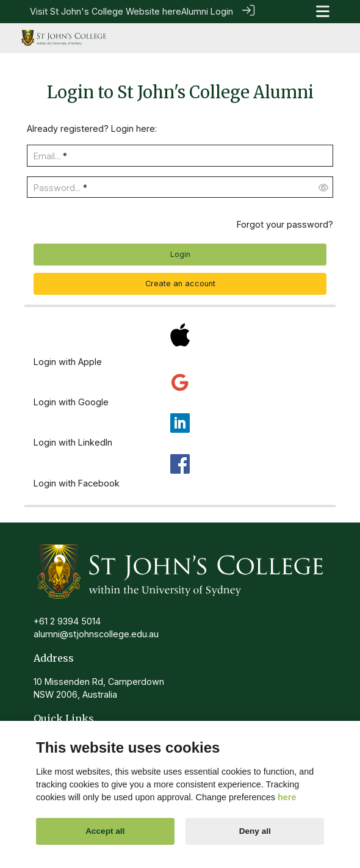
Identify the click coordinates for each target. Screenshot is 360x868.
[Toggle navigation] (323, 11)
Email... (47, 155)
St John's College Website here (116, 11)
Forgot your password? (285, 224)
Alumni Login (207, 11)
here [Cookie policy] (287, 797)
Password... (57, 187)
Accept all (105, 831)
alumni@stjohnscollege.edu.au (96, 633)
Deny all (255, 831)
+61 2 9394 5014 (67, 620)
